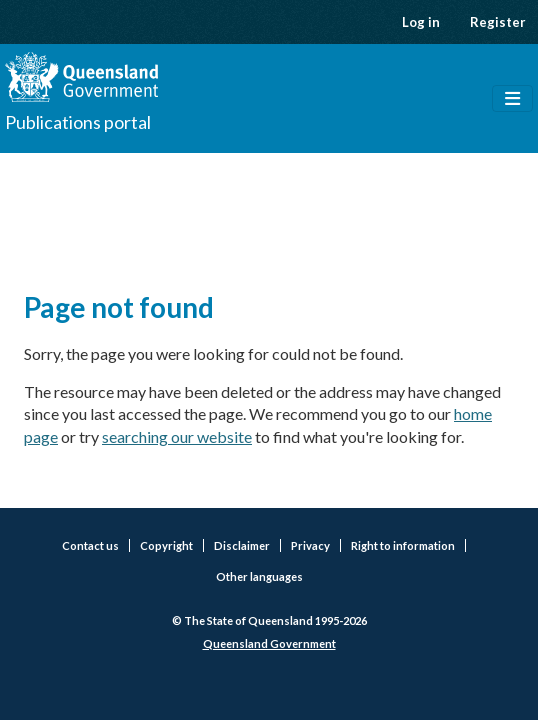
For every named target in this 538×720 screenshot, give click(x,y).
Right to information (403, 545)
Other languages (259, 576)
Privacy (310, 545)
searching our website (177, 436)
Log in (421, 22)
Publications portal (78, 122)
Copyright (166, 545)
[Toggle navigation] (512, 99)
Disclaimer (242, 545)
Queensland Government (269, 643)
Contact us (90, 545)
